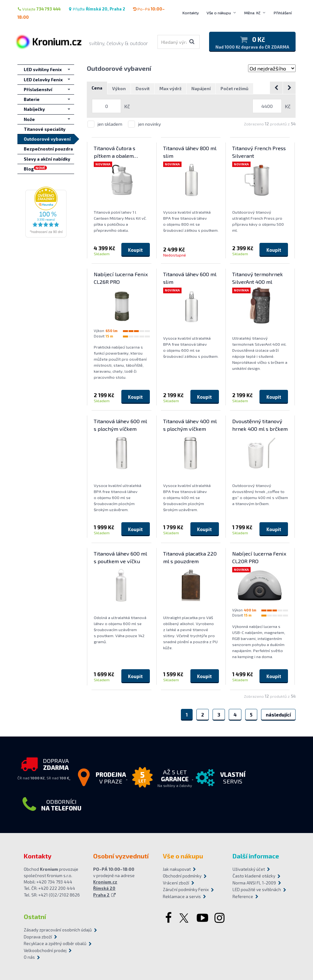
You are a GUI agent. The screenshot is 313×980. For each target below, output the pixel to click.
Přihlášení (283, 13)
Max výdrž (170, 89)
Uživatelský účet (249, 869)
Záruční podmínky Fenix (186, 890)
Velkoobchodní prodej (45, 950)
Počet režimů (234, 89)
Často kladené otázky (254, 876)
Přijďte (97, 9)
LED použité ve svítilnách (257, 890)
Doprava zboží (38, 937)
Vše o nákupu (219, 13)
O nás (29, 957)
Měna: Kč (252, 13)
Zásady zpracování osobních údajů (58, 930)
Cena (97, 88)
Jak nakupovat (177, 869)
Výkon (119, 89)
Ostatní (35, 917)
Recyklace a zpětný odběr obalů (55, 944)
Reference (243, 897)
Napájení (201, 89)
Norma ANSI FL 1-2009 (254, 883)
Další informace (256, 856)
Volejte (39, 9)
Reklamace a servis (182, 897)
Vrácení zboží (176, 883)
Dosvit (143, 89)
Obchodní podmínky (182, 876)
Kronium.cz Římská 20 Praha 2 (105, 889)
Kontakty (191, 13)
